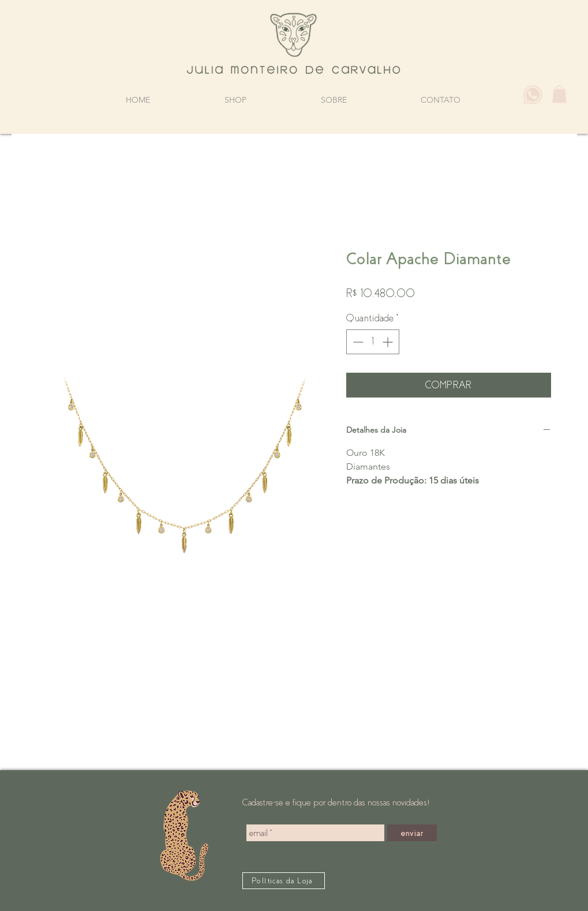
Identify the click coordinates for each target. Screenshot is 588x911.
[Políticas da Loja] (284, 881)
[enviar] (412, 833)
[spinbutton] (373, 342)
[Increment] (389, 342)
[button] (559, 94)
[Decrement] (357, 342)
